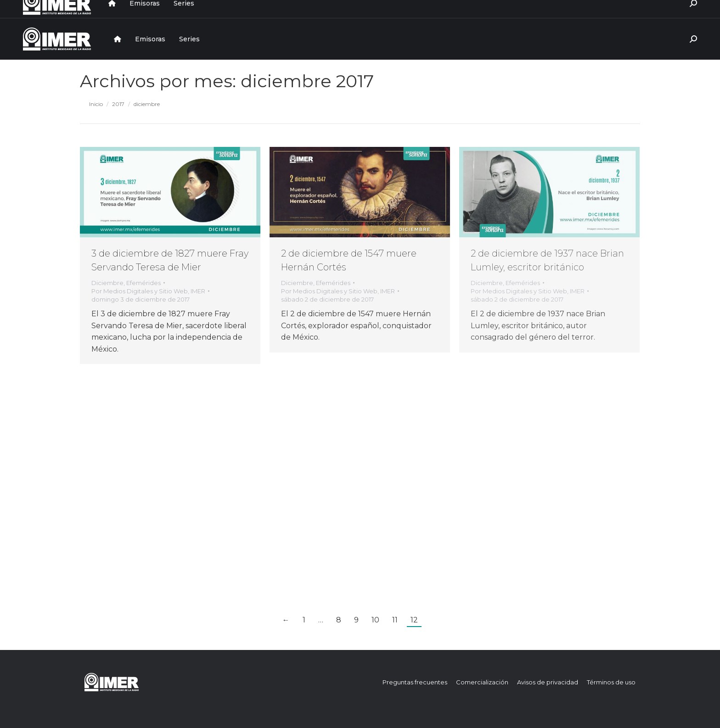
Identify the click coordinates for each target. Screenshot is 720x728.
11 (395, 620)
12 (414, 620)
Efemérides (143, 283)
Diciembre (107, 283)
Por (148, 291)
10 (375, 620)
